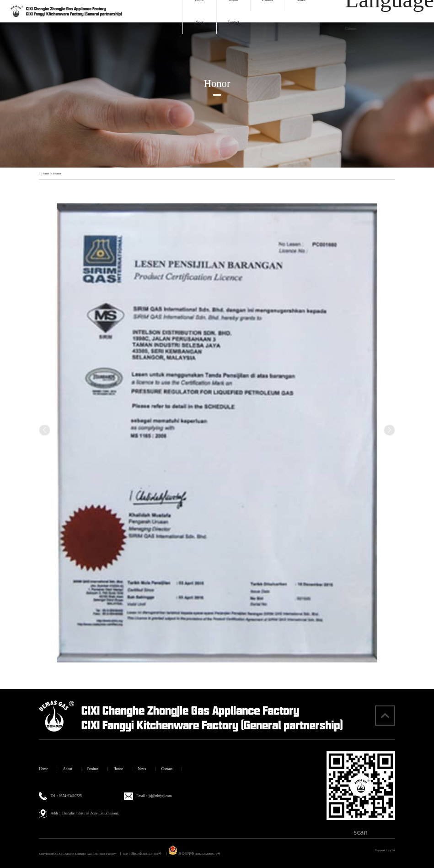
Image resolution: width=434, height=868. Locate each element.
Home (45, 174)
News (199, 22)
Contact (233, 22)
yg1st (392, 850)
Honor (57, 174)
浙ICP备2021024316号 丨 (150, 854)
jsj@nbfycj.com (160, 796)
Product (93, 769)
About (68, 769)
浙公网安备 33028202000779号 (194, 854)
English (350, 52)
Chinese (351, 29)
